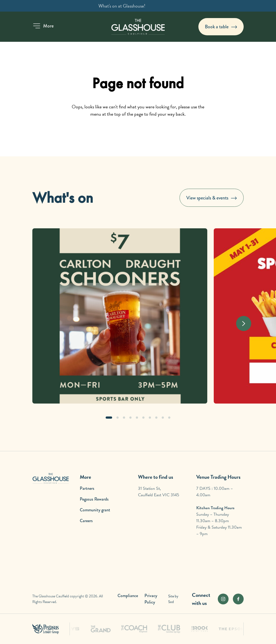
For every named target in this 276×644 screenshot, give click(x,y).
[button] (43, 26)
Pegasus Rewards (94, 499)
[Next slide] (244, 323)
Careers (86, 521)
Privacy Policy (151, 599)
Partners (87, 488)
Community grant (95, 510)
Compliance (128, 596)
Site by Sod (173, 599)
